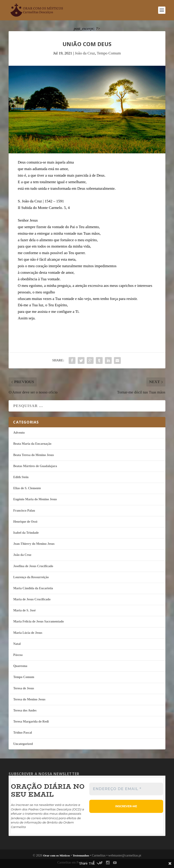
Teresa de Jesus (24, 688)
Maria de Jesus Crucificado (32, 599)
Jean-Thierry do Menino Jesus (34, 544)
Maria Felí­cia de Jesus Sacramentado (38, 621)
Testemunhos (81, 855)
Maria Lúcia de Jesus (28, 633)
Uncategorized (23, 744)
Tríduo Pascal (23, 733)
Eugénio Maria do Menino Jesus (35, 499)
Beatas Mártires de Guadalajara (35, 466)
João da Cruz (85, 53)
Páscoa (18, 655)
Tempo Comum (109, 53)
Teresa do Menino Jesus (29, 699)
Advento (19, 433)
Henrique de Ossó (25, 522)
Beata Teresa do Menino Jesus (33, 455)
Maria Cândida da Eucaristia (33, 588)
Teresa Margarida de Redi (31, 722)
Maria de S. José (24, 610)
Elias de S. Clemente (27, 488)
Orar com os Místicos (57, 855)
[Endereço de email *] (126, 789)
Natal (17, 644)
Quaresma (20, 666)
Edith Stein (21, 477)
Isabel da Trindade (26, 533)
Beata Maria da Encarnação (32, 444)
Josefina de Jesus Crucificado (33, 566)
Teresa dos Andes (25, 710)
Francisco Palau (24, 511)
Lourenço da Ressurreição (31, 577)
